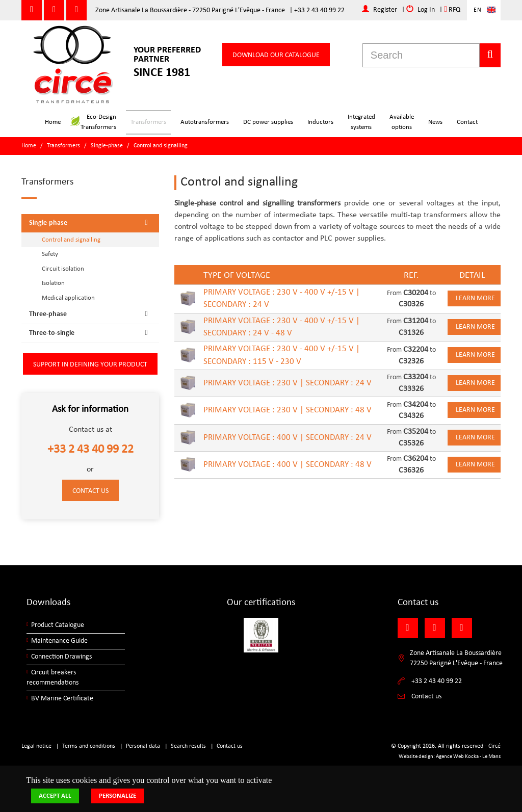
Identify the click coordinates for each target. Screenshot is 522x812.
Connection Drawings (61, 657)
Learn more (475, 298)
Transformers (148, 122)
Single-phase (107, 146)
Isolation (53, 283)
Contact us (90, 491)
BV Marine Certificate (62, 699)
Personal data (143, 746)
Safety (50, 254)
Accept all (55, 796)
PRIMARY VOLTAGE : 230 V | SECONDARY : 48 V (288, 410)
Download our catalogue (276, 55)
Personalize (118, 796)
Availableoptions (402, 122)
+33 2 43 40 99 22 (319, 10)
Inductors (320, 122)
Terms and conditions (89, 746)
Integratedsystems (361, 122)
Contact (467, 122)
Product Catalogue (58, 625)
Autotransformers (205, 122)
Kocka (472, 757)
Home (53, 122)
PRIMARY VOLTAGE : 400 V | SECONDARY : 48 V (288, 465)
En (478, 10)
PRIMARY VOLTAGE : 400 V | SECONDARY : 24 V (288, 438)
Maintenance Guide (59, 641)
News (435, 122)
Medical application (68, 298)
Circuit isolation (63, 269)
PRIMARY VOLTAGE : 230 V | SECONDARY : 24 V (288, 383)
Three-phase (92, 314)
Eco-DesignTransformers (93, 122)
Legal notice (36, 746)
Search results (188, 746)
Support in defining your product (90, 365)
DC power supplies (268, 122)
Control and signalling (161, 146)
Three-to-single (92, 333)
